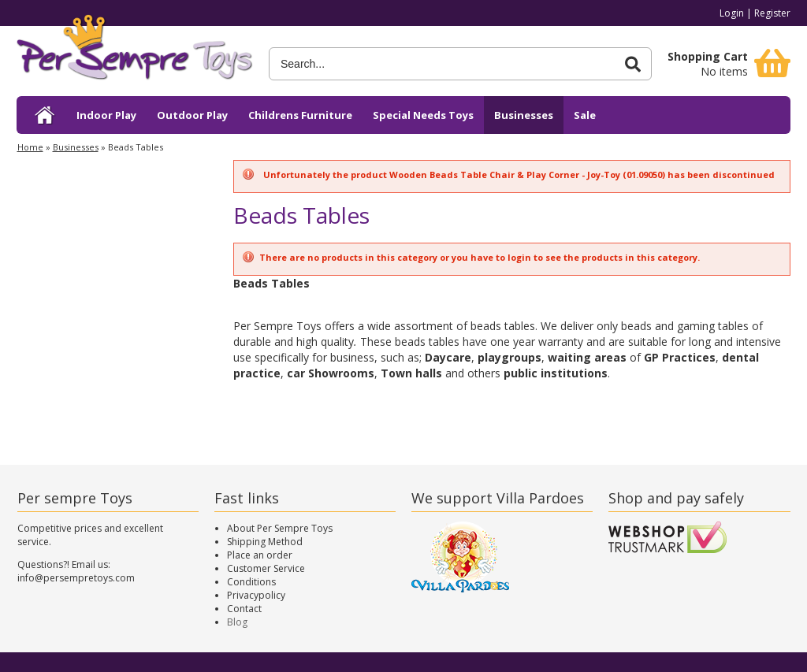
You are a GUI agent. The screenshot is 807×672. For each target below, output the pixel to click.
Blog (237, 622)
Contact (244, 609)
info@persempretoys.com (76, 578)
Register (772, 13)
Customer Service (266, 568)
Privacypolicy (256, 595)
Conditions (251, 582)
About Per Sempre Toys (280, 528)
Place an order (260, 555)
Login (732, 13)
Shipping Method (265, 542)
